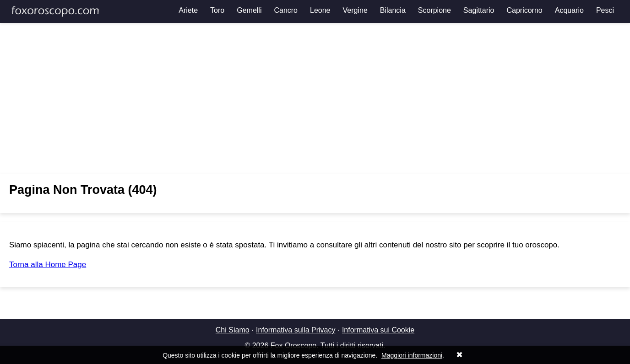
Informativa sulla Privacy (296, 330)
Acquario (569, 10)
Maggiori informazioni (412, 355)
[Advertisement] (315, 98)
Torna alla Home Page (48, 265)
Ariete (188, 10)
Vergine (355, 10)
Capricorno (524, 10)
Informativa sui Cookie (378, 330)
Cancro (286, 10)
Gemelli (249, 10)
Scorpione (434, 10)
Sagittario (479, 10)
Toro (217, 10)
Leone (320, 10)
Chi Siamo (233, 330)
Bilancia (393, 10)
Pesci (605, 10)
